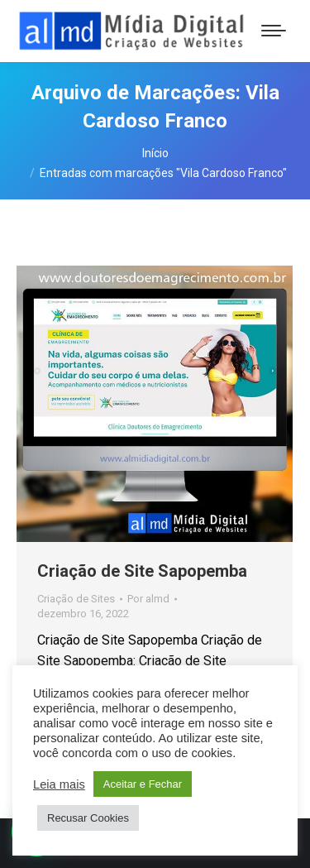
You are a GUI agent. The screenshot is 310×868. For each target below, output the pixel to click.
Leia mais (59, 784)
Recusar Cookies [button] (88, 818)
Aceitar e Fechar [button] (143, 784)
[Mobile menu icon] (274, 31)
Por (148, 599)
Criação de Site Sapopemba (142, 571)
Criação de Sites (76, 599)
